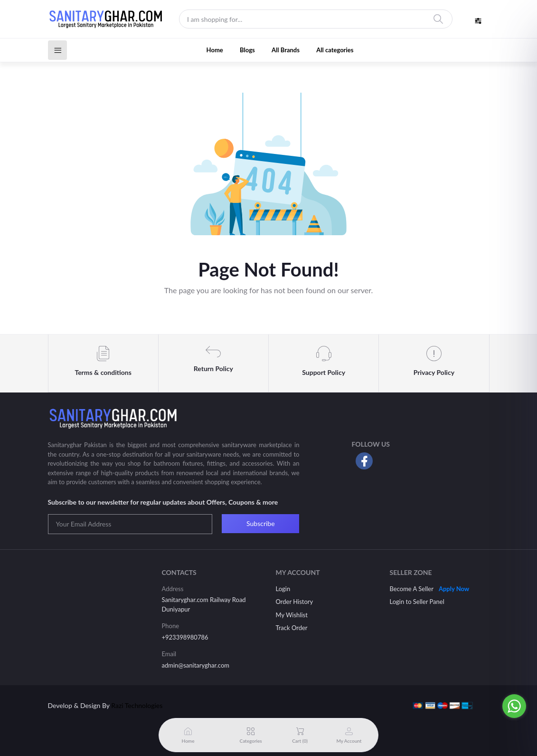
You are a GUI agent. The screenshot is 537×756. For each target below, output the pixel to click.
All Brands (286, 50)
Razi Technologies (137, 705)
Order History (295, 602)
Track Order (292, 628)
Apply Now (454, 589)
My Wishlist (292, 615)
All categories (335, 50)
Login (283, 589)
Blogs (247, 50)
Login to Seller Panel (417, 602)
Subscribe (261, 523)
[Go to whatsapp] (514, 706)
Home (215, 50)
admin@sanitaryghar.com (196, 665)
